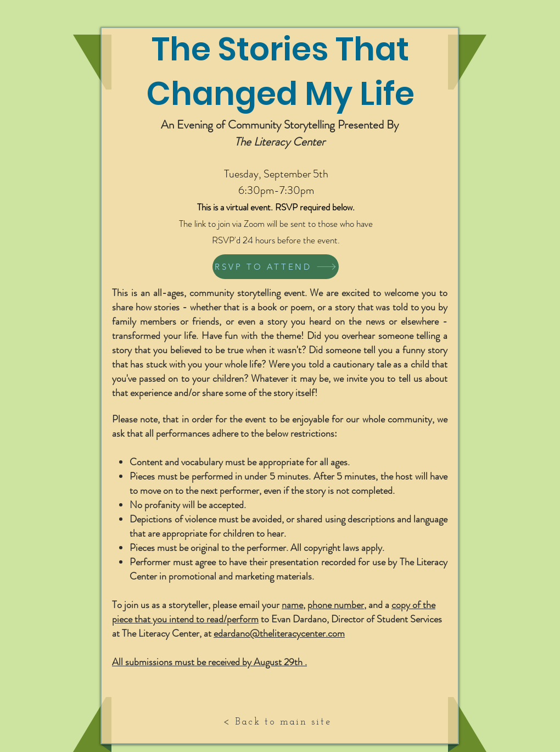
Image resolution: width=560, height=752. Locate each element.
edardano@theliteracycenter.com (279, 633)
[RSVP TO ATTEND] (276, 267)
